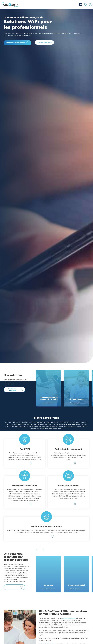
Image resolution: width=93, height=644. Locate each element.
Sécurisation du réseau (68, 486)
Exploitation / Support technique (47, 527)
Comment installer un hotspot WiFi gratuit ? (49, 398)
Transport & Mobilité (76, 586)
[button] (81, 4)
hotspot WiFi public (69, 620)
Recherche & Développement (68, 449)
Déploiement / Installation (25, 486)
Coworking (49, 586)
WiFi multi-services (76, 399)
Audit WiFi (25, 449)
